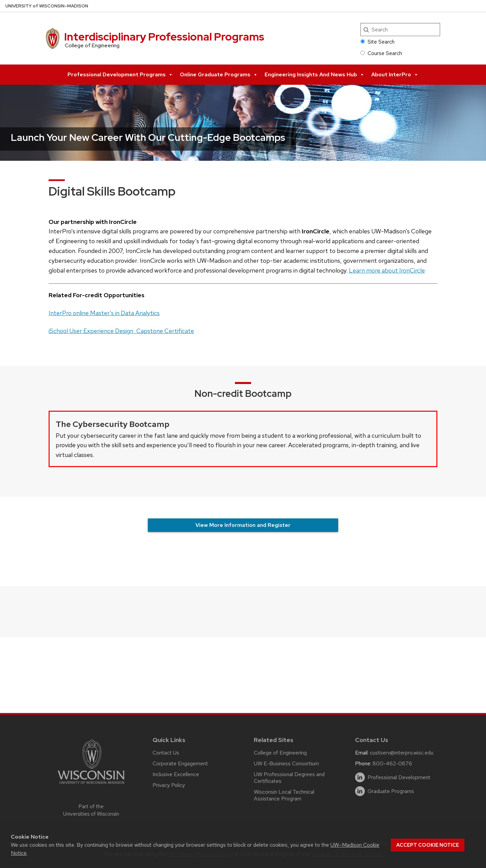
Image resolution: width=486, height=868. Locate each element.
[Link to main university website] (91, 785)
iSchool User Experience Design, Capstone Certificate (121, 331)
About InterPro (395, 75)
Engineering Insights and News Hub (315, 75)
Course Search (381, 53)
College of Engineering (280, 753)
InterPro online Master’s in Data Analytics (104, 313)
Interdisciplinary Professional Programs (164, 37)
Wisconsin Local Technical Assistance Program (284, 795)
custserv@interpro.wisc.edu (402, 753)
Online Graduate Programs (219, 75)
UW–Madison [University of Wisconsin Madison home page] (47, 6)
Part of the (91, 810)
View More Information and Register (243, 525)
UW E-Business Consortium (286, 763)
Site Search (377, 42)
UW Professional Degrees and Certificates (289, 778)
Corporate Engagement (180, 763)
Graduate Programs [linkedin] (391, 791)
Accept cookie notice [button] (428, 845)
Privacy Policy (169, 785)
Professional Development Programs (120, 75)
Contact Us (166, 753)
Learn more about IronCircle (387, 270)
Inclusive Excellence (176, 774)
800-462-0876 (392, 763)
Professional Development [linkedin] (399, 777)
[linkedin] (360, 777)
